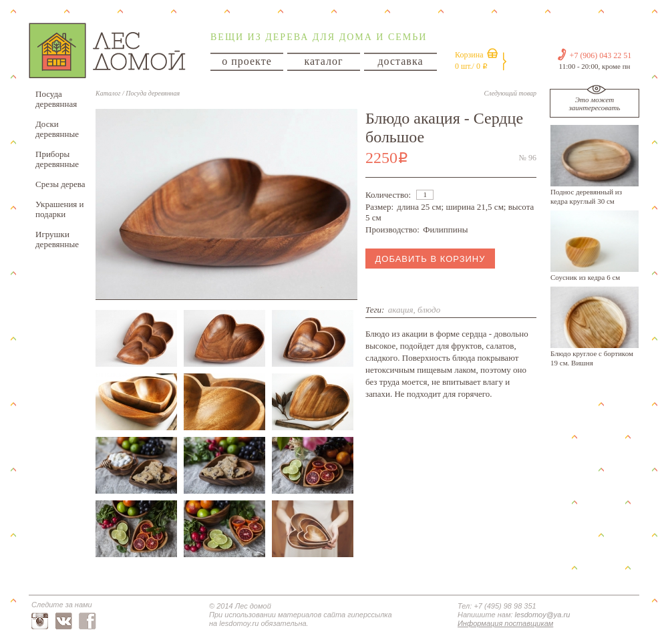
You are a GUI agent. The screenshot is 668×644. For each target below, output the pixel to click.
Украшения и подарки (60, 209)
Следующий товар (510, 93)
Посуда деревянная (56, 99)
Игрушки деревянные (57, 239)
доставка (400, 61)
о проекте (247, 61)
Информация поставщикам (505, 623)
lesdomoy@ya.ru (543, 615)
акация (401, 310)
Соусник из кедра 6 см (585, 277)
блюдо (429, 310)
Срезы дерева (60, 184)
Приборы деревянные (57, 159)
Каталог (108, 93)
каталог (323, 61)
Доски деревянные (57, 129)
